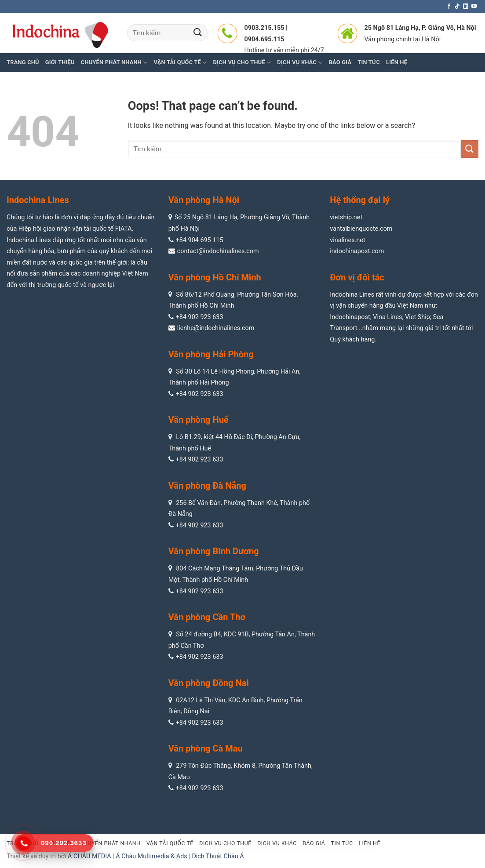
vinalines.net (347, 240)
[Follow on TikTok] (457, 7)
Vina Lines (387, 317)
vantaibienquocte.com (361, 229)
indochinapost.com (357, 251)
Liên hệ (370, 843)
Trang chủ (23, 62)
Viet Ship (418, 317)
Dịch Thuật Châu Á (218, 856)
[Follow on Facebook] (449, 7)
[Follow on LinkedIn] (466, 7)
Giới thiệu (60, 62)
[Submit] (198, 33)
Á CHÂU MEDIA (89, 856)
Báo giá (314, 843)
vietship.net (346, 217)
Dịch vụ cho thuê (225, 843)
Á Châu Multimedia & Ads (151, 856)
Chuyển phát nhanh (114, 63)
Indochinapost (350, 317)
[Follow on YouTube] (474, 7)
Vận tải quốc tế (170, 843)
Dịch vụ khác (277, 843)
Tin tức (342, 843)
